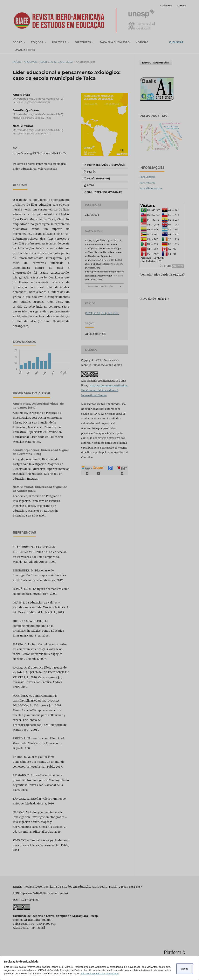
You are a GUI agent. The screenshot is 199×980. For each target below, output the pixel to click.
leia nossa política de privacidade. (100, 973)
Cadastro (166, 5)
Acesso (181, 5)
